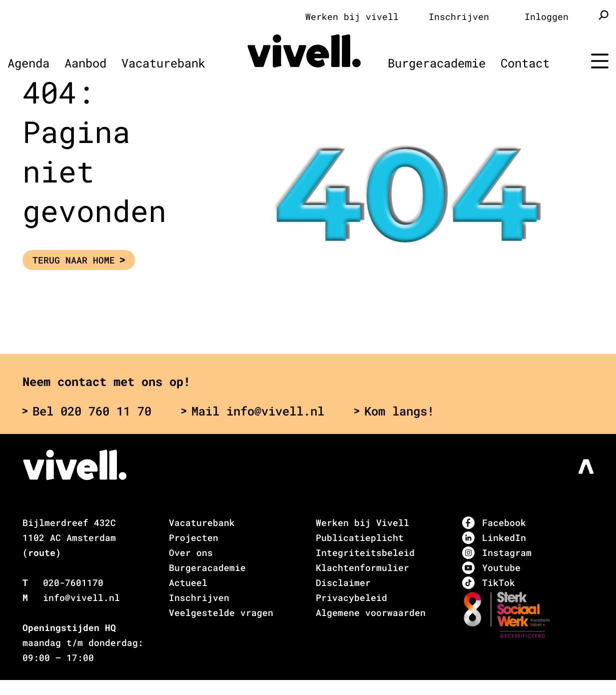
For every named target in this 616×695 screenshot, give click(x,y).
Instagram (497, 553)
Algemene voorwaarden (371, 612)
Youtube (491, 568)
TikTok (489, 583)
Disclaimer (343, 582)
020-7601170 (73, 582)
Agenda (28, 63)
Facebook (494, 523)
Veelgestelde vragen (221, 612)
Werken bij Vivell (362, 522)
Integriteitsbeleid (365, 552)
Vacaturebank (163, 63)
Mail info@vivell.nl (253, 411)
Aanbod (85, 63)
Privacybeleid (351, 597)
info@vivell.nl (81, 597)
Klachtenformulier (362, 567)
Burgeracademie (437, 63)
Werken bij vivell (352, 16)
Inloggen (547, 16)
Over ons (191, 552)
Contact (525, 63)
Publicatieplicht (360, 537)
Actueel (188, 582)
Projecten (194, 537)
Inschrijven (459, 16)
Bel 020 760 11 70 (87, 411)
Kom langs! (394, 411)
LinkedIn (494, 538)
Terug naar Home (79, 260)
